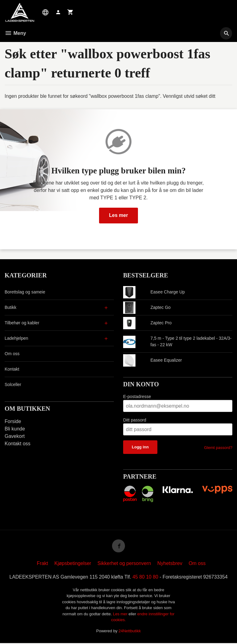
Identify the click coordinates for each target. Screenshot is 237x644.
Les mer (118, 215)
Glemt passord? (218, 448)
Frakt (42, 564)
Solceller (13, 384)
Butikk (10, 307)
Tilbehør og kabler (22, 323)
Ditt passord (135, 420)
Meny (15, 33)
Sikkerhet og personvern (124, 564)
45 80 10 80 (146, 578)
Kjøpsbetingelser (73, 564)
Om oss (12, 354)
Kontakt (12, 369)
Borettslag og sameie (25, 292)
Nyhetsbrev (170, 564)
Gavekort (15, 436)
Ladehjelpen (16, 338)
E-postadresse (137, 397)
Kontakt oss (18, 444)
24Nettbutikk (130, 632)
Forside (13, 421)
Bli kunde (15, 429)
